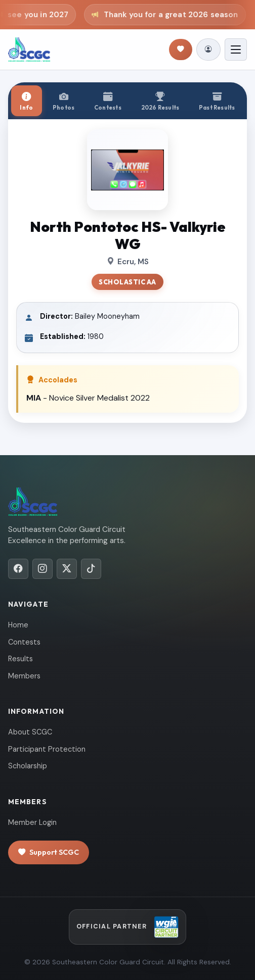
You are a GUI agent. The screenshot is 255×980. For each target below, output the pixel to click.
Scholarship (28, 766)
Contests (24, 642)
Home (18, 625)
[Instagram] (42, 569)
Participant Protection (47, 749)
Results (20, 659)
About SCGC (30, 732)
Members (24, 676)
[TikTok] (91, 569)
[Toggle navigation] (236, 50)
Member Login (32, 822)
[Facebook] (18, 569)
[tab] (27, 101)
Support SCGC (49, 852)
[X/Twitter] (67, 569)
